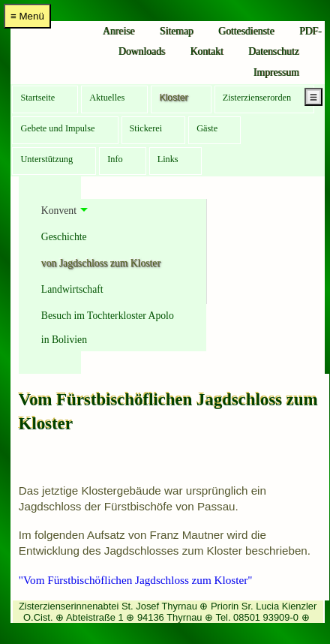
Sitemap (177, 31)
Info (115, 159)
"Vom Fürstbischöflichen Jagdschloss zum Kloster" (136, 580)
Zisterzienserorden (257, 98)
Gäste (207, 128)
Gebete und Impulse (57, 128)
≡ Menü (27, 16)
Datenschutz (274, 51)
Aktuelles (107, 98)
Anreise (119, 31)
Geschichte (64, 237)
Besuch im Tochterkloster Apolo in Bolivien (108, 328)
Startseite (37, 98)
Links (168, 159)
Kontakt (206, 51)
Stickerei (146, 128)
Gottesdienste (246, 31)
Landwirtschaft (72, 289)
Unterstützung (46, 159)
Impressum (276, 72)
